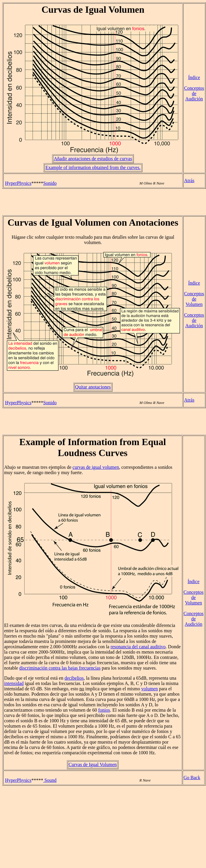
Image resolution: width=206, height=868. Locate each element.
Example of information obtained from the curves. (93, 167)
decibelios (74, 678)
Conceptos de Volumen (194, 299)
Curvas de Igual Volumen (93, 764)
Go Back (192, 778)
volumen (149, 689)
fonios (104, 710)
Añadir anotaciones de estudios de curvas (93, 159)
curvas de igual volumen (96, 467)
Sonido (50, 183)
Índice (194, 77)
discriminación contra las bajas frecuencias (60, 668)
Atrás (189, 181)
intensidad (14, 683)
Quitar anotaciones (93, 387)
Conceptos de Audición (194, 93)
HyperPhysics (18, 183)
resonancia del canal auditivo (138, 647)
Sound (50, 780)
